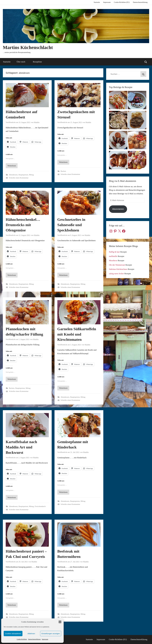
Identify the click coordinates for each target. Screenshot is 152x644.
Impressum (45, 639)
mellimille (113, 256)
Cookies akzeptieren (13, 634)
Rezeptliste (37, 62)
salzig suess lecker (116, 274)
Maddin (37, 122)
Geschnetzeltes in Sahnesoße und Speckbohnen (71, 225)
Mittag (31, 175)
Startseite (97, 2)
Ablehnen (31, 634)
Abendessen (13, 175)
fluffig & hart (114, 252)
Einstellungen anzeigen (51, 634)
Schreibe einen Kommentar (19, 178)
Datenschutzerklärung (34, 639)
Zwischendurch (40, 506)
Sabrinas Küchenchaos (118, 269)
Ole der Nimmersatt (117, 265)
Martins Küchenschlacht (28, 47)
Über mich (22, 62)
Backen (63, 171)
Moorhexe (113, 261)
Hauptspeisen (23, 175)
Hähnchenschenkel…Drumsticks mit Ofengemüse (23, 225)
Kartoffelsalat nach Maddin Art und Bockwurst (21, 447)
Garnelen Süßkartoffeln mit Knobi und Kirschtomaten (77, 334)
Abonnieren (118, 209)
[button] (60, 622)
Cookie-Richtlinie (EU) (122, 2)
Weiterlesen (12, 166)
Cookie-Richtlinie (22, 639)
